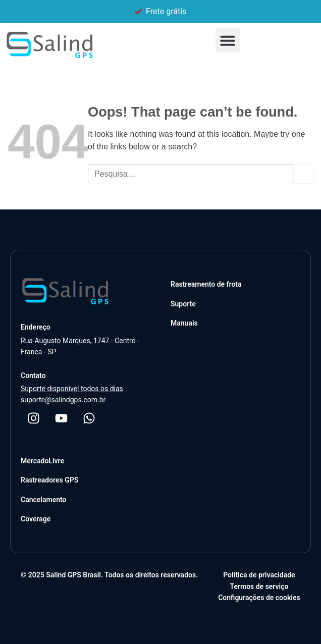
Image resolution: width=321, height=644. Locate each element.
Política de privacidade (259, 575)
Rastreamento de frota (206, 284)
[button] (228, 40)
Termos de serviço (259, 586)
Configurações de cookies (259, 598)
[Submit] (303, 174)
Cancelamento (43, 500)
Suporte (183, 304)
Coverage (36, 519)
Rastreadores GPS (49, 480)
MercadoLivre (42, 461)
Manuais (184, 323)
